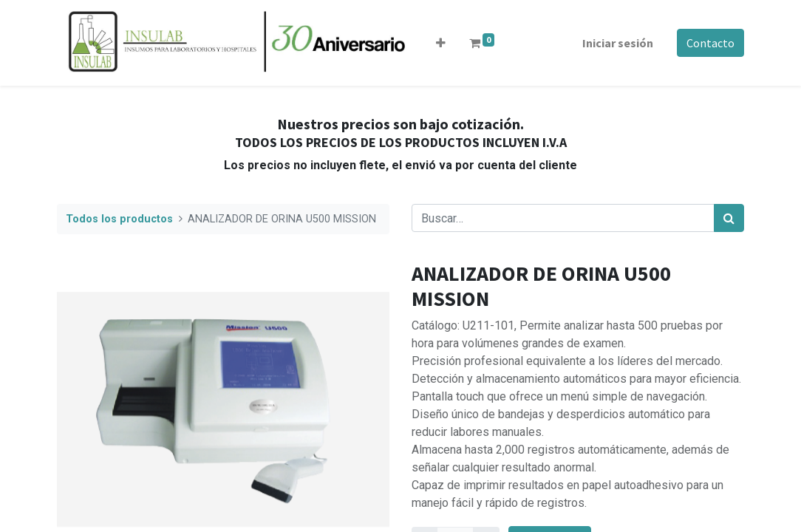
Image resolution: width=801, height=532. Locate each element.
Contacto (710, 43)
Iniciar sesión (618, 43)
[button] (441, 43)
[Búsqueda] (729, 218)
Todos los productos (119, 219)
